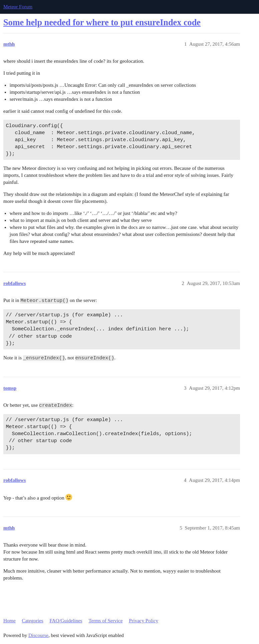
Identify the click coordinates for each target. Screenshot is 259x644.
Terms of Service (105, 621)
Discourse (38, 635)
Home (10, 621)
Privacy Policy (144, 621)
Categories (32, 621)
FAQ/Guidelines (66, 621)
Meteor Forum (18, 7)
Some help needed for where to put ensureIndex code (102, 23)
